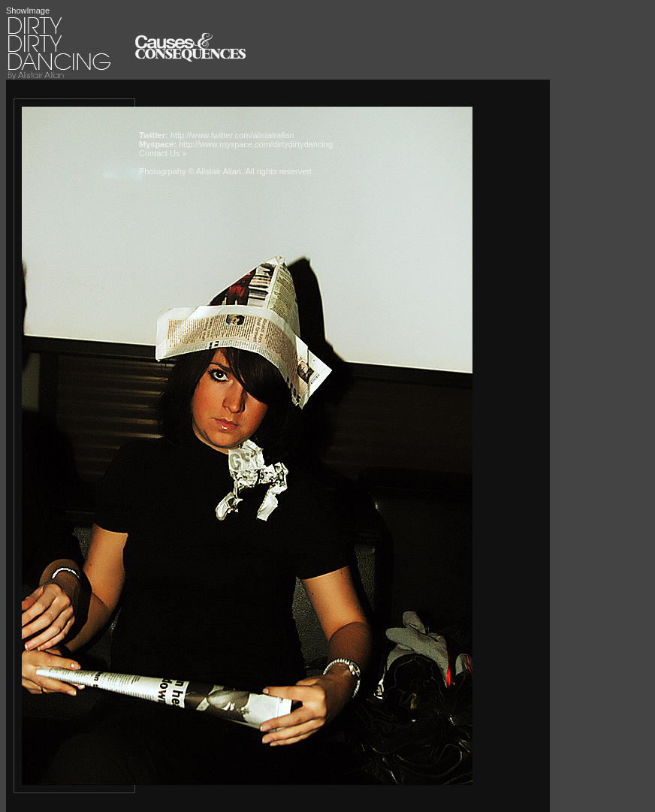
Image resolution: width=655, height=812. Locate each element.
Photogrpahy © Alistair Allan (190, 171)
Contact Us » (163, 153)
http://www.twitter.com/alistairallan (232, 135)
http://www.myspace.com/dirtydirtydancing (256, 144)
